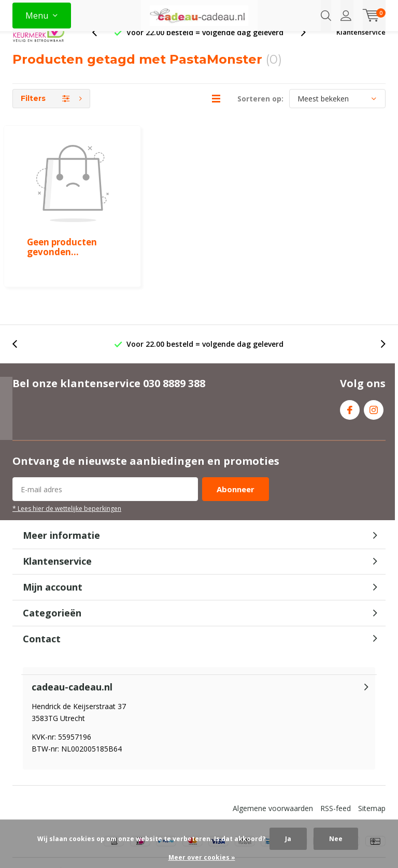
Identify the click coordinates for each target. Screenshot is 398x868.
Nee (336, 839)
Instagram (374, 362)
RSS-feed (336, 763)
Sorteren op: (260, 115)
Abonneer (236, 444)
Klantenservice (361, 49)
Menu (37, 16)
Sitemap (372, 763)
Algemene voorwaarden (273, 763)
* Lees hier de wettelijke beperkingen (67, 463)
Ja (288, 839)
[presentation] (100, 49)
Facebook (350, 362)
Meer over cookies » (202, 857)
